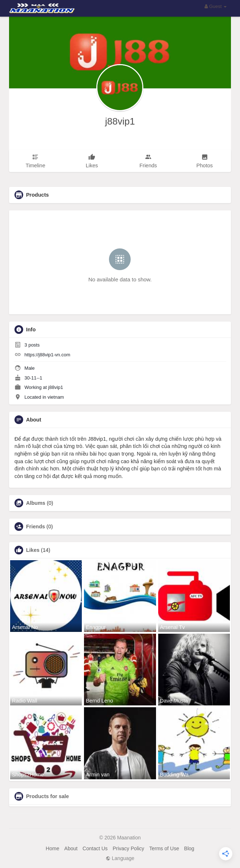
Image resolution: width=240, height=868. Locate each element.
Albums (36, 503)
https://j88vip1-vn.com (47, 355)
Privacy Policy (128, 848)
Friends (35, 527)
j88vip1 (120, 121)
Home (52, 848)
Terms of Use (164, 848)
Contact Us (95, 848)
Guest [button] (216, 6)
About (71, 848)
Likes (33, 550)
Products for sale (47, 796)
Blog (189, 848)
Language (120, 858)
